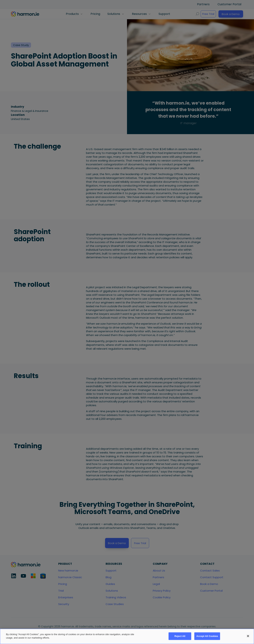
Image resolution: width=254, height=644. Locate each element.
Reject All (180, 638)
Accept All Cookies (207, 638)
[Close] (248, 638)
